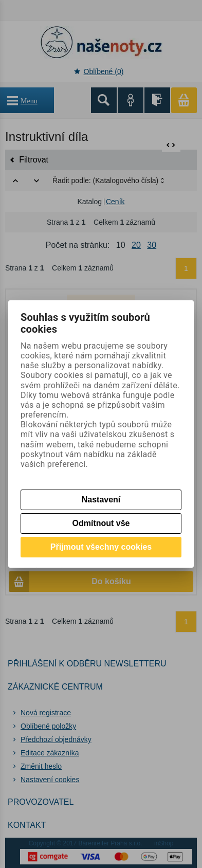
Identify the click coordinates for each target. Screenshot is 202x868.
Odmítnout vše (101, 523)
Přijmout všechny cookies (101, 547)
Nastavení (101, 500)
